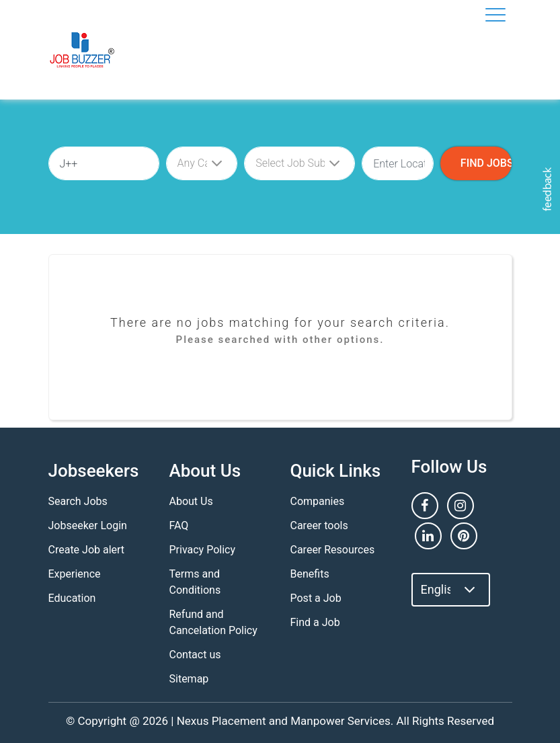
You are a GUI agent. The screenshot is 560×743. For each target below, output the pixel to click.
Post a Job (316, 598)
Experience (75, 574)
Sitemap (189, 679)
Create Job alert (87, 550)
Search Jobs (78, 501)
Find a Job (315, 622)
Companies (318, 501)
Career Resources (333, 550)
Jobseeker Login (88, 525)
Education (72, 598)
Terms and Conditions (195, 582)
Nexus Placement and (232, 721)
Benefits (310, 574)
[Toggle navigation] (495, 15)
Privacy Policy (203, 550)
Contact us (195, 655)
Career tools (319, 525)
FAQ (179, 525)
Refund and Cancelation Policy (213, 622)
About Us (191, 501)
